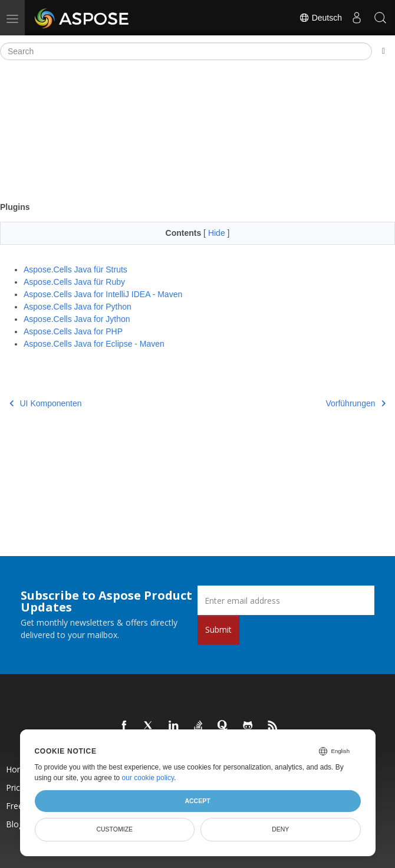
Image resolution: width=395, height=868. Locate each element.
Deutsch (320, 18)
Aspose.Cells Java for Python (78, 307)
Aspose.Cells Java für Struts (75, 269)
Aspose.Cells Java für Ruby (74, 282)
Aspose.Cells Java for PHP (73, 331)
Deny (280, 829)
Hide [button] (218, 233)
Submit (218, 629)
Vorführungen (355, 403)
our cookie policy (148, 778)
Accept (197, 801)
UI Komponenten (46, 403)
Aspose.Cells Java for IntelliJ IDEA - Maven (103, 294)
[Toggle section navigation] (384, 51)
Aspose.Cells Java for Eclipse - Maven (94, 344)
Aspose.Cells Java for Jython (77, 319)
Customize (114, 829)
